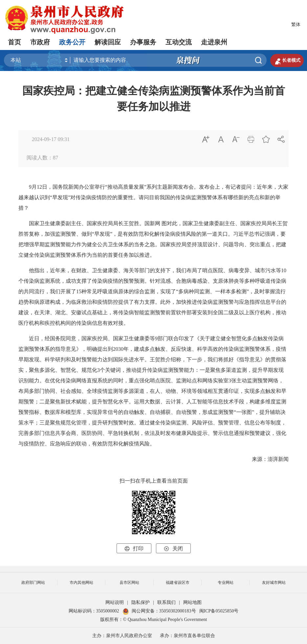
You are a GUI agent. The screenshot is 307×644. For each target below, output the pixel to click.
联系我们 (166, 602)
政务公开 (72, 42)
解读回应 (108, 42)
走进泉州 (214, 42)
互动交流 (179, 42)
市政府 (40, 42)
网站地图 (192, 602)
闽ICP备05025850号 (219, 611)
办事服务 (143, 42)
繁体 (296, 24)
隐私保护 (141, 602)
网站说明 (115, 602)
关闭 (173, 549)
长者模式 (287, 60)
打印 (134, 549)
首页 (14, 42)
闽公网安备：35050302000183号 (159, 611)
